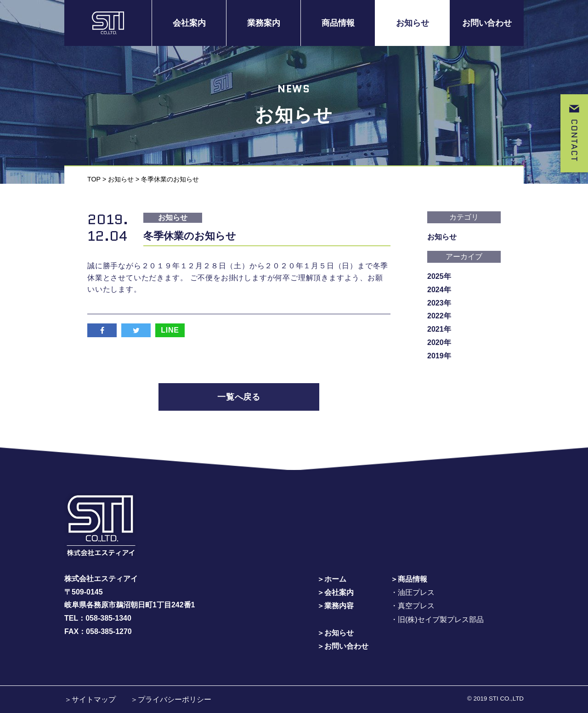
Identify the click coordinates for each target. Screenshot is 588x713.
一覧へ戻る (239, 397)
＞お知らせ (335, 632)
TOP (94, 179)
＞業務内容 (335, 606)
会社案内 (189, 23)
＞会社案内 (335, 592)
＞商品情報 (409, 579)
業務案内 (264, 23)
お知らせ (413, 23)
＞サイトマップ (90, 699)
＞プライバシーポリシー (171, 699)
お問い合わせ (487, 23)
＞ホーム (332, 579)
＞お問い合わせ (343, 645)
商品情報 (338, 23)
